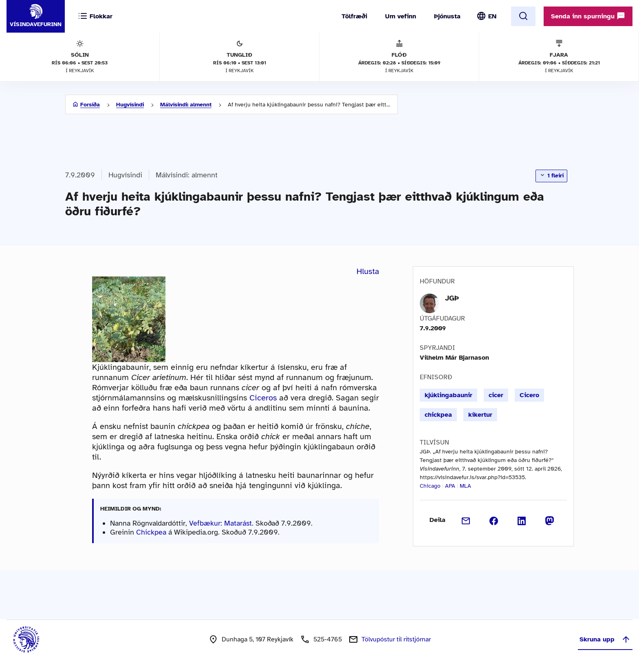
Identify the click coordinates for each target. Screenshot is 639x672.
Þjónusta (447, 16)
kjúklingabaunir (448, 395)
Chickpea (151, 532)
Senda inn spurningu (588, 16)
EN (492, 16)
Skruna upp (605, 639)
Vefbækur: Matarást (220, 523)
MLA (465, 486)
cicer (496, 395)
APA (450, 486)
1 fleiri (551, 175)
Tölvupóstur (396, 639)
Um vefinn (401, 16)
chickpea (438, 415)
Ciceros (263, 398)
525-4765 (328, 639)
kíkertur (480, 415)
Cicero (529, 395)
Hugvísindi (130, 105)
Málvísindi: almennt (186, 105)
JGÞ (452, 298)
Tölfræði (354, 16)
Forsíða (90, 105)
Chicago (430, 486)
